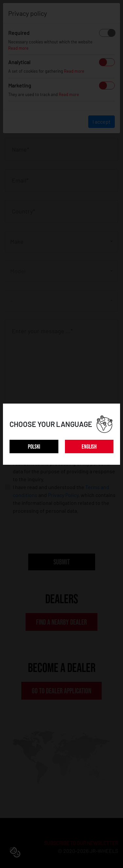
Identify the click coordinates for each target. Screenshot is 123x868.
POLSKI (34, 447)
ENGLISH (89, 447)
